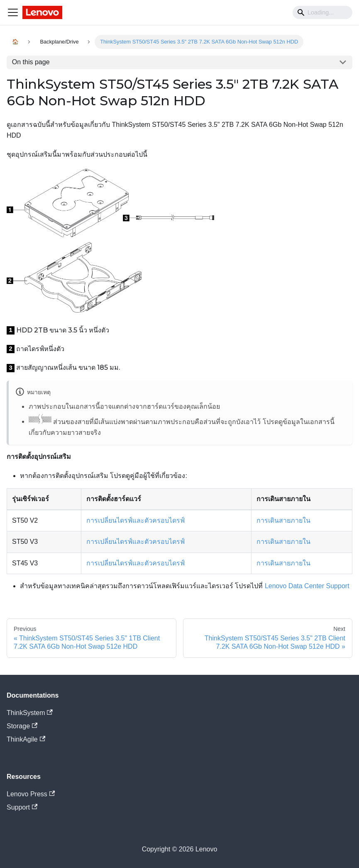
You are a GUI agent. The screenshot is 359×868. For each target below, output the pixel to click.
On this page (31, 62)
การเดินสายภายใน (283, 520)
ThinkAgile (26, 739)
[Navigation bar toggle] (13, 12)
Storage (22, 726)
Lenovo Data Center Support (307, 586)
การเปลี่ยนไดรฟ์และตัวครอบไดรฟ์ (136, 520)
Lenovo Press (31, 794)
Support (22, 807)
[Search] (322, 12)
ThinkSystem (30, 713)
